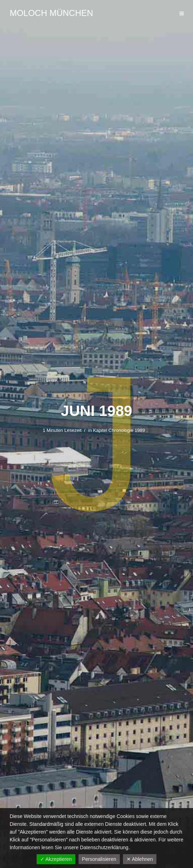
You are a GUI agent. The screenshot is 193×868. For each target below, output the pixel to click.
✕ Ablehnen (140, 859)
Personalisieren (99, 859)
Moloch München (51, 13)
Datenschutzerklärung (104, 847)
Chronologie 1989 (127, 430)
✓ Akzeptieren (56, 859)
